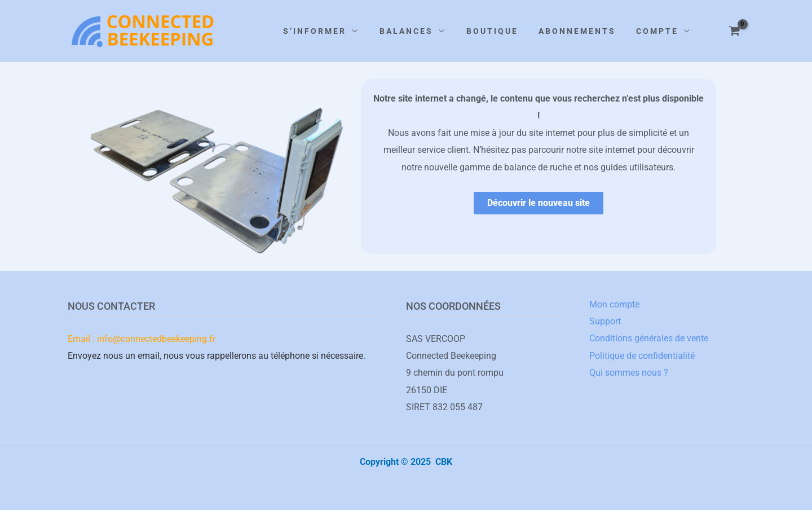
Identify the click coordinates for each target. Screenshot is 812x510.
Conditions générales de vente (649, 338)
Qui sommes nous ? (629, 373)
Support (605, 321)
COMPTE (657, 31)
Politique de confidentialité (642, 356)
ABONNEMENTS (577, 31)
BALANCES (406, 31)
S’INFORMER (315, 31)
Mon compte (614, 304)
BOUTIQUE (492, 31)
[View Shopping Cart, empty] (734, 31)
